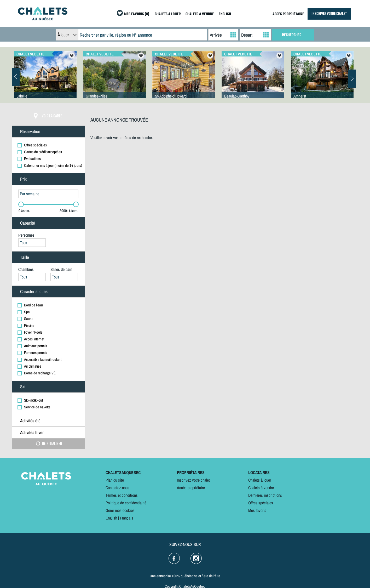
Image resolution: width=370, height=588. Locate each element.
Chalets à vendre (261, 488)
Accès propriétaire (191, 488)
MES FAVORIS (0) (137, 14)
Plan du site (115, 480)
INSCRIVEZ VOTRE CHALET (329, 14)
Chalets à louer (260, 480)
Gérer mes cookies (120, 510)
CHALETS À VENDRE (200, 14)
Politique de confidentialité (126, 503)
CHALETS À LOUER (168, 14)
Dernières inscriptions (265, 495)
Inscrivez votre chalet (193, 480)
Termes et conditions (122, 495)
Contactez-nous (117, 488)
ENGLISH (225, 14)
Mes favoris (257, 510)
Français (127, 518)
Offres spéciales (261, 503)
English (111, 518)
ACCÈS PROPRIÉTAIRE (288, 14)
